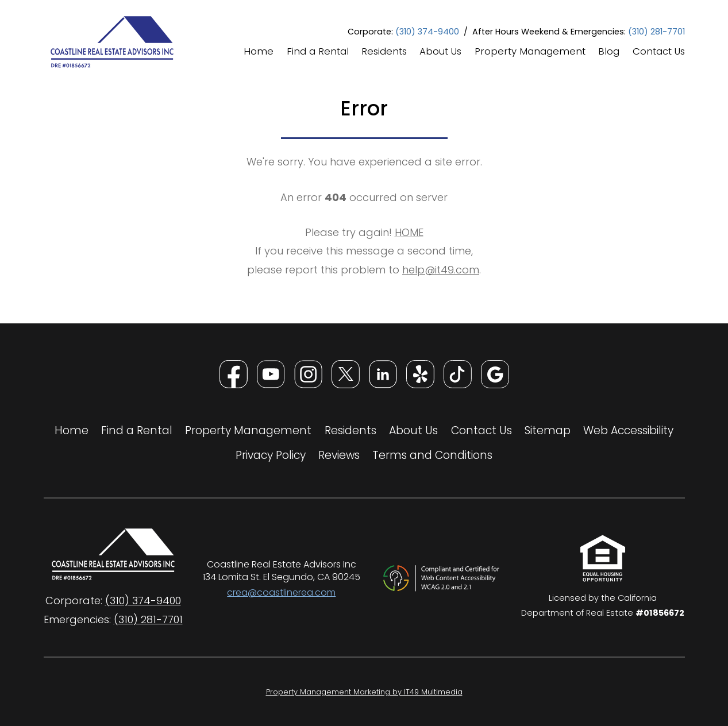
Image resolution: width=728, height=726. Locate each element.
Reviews (339, 455)
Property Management (530, 52)
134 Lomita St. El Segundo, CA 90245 (282, 577)
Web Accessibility (628, 430)
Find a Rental (318, 52)
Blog (609, 52)
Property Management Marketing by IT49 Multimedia (404, 691)
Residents (384, 52)
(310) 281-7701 (656, 32)
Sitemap (548, 430)
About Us (440, 52)
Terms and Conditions (432, 455)
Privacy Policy (271, 455)
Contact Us (659, 52)
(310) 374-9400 (427, 32)
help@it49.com (441, 270)
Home (259, 52)
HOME (409, 232)
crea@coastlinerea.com (281, 592)
